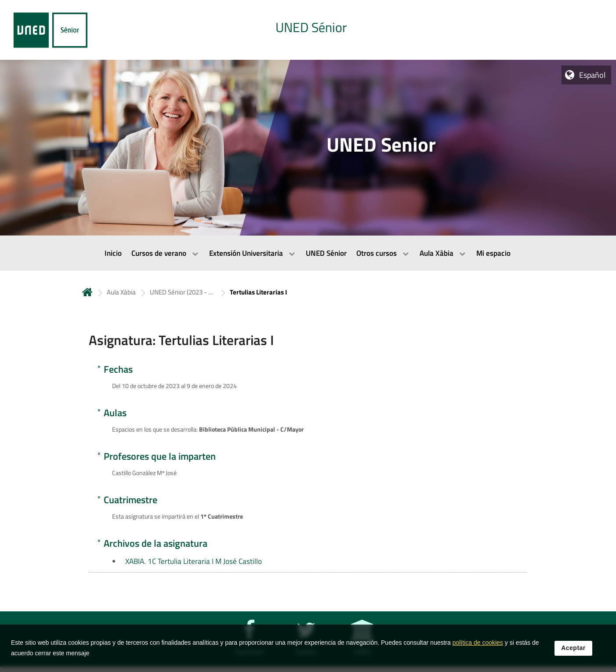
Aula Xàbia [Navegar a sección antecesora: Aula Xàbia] (121, 292)
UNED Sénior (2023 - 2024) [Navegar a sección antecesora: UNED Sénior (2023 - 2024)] (183, 292)
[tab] (308, 30)
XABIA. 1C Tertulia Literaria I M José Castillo (194, 561)
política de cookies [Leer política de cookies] (478, 643)
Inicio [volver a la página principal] (87, 292)
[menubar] (308, 253)
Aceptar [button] (573, 648)
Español (592, 75)
